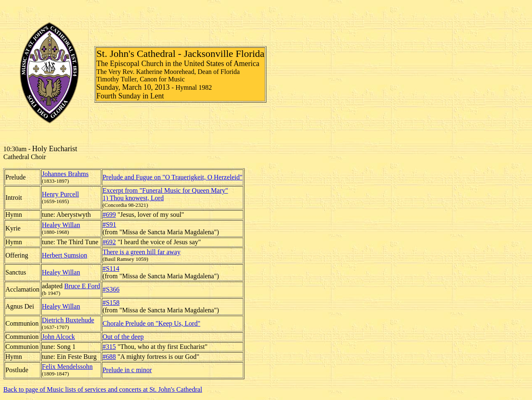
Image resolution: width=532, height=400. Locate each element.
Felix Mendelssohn (67, 367)
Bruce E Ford (82, 286)
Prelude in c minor (127, 370)
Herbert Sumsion (65, 255)
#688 (109, 357)
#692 (109, 242)
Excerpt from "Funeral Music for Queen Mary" (165, 190)
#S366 (111, 289)
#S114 (111, 269)
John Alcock (59, 337)
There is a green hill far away (142, 252)
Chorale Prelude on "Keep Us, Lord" (151, 323)
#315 (109, 347)
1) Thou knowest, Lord (133, 198)
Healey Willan (61, 225)
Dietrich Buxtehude (68, 320)
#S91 (110, 225)
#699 (109, 215)
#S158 (111, 303)
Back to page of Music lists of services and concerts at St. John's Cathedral (103, 389)
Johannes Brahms (65, 174)
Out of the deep (123, 337)
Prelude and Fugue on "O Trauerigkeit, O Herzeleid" (173, 177)
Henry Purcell (60, 194)
